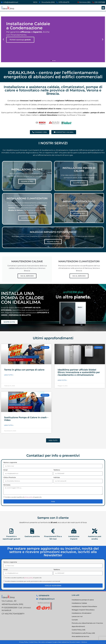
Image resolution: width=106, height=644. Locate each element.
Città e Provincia (10, 477)
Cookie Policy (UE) (79, 630)
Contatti (75, 620)
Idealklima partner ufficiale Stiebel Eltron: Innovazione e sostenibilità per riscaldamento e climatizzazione (79, 372)
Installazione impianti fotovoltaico (84, 606)
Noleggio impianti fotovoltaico (83, 610)
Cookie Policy (33, 642)
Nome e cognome (10, 463)
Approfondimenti (78, 626)
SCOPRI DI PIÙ (27, 181)
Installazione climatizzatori (82, 613)
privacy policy (29, 497)
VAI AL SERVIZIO (27, 276)
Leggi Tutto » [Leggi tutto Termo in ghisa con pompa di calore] (9, 375)
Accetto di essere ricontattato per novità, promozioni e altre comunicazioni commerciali (33, 581)
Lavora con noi (77, 616)
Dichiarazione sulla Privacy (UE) (83, 633)
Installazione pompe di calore (83, 600)
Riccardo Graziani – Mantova (78, 642)
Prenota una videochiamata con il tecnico (87, 623)
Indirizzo (57, 477)
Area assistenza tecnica (80, 636)
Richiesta (7, 485)
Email (5, 470)
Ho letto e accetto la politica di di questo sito (23, 497)
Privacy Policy (24, 642)
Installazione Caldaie (79, 603)
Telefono (57, 470)
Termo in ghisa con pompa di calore (24, 370)
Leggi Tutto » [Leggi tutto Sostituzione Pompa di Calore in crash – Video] (9, 425)
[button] (103, 8)
